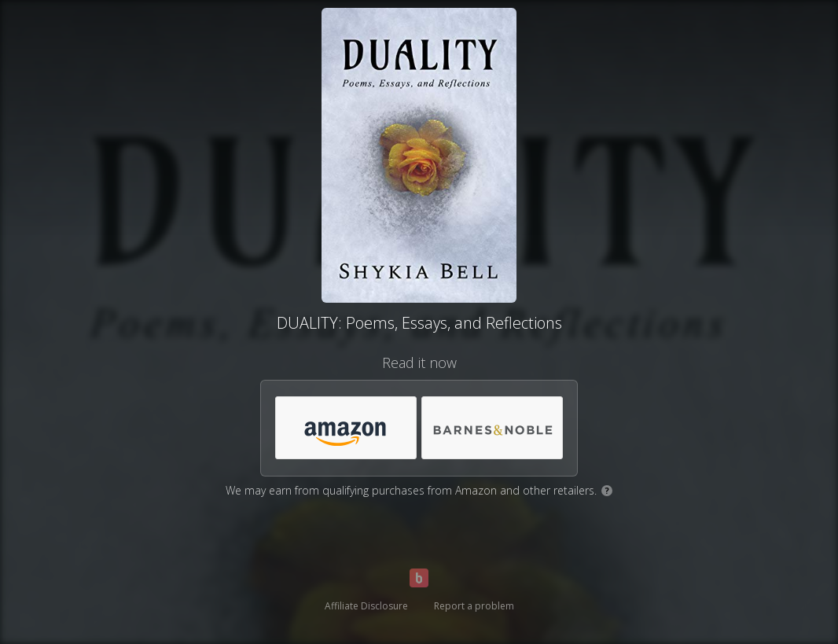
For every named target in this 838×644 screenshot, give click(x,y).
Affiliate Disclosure (366, 606)
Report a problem (474, 606)
